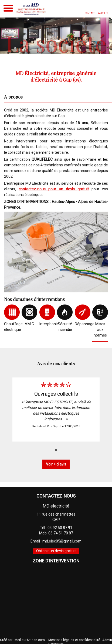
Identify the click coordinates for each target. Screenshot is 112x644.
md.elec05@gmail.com (62, 541)
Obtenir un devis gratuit (56, 551)
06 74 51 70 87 (61, 533)
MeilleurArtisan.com (30, 640)
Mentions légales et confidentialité (74, 640)
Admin (107, 640)
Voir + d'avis (56, 464)
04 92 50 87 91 (60, 528)
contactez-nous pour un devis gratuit (54, 189)
